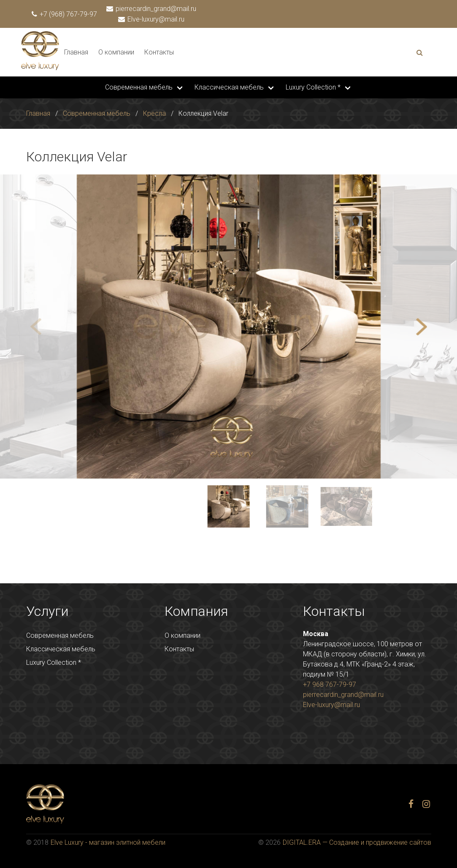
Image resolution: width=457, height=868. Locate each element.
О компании (116, 52)
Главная (76, 52)
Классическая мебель (229, 87)
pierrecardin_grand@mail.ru (152, 9)
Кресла (154, 113)
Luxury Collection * (313, 87)
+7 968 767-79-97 (330, 684)
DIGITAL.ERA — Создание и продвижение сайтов (357, 842)
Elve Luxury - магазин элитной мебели (108, 842)
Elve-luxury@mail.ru (152, 19)
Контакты (159, 52)
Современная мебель (139, 87)
